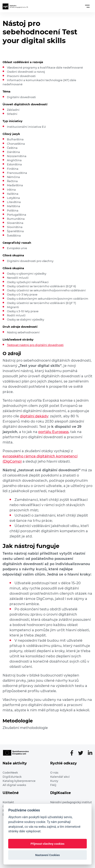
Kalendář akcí (60, 777)
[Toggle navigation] (87, 6)
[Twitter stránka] (82, 753)
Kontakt (8, 802)
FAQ (53, 785)
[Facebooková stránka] (73, 753)
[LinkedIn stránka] (90, 753)
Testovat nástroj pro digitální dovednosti (35, 345)
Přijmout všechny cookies (47, 844)
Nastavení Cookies (48, 855)
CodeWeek (10, 773)
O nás (54, 773)
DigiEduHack (12, 777)
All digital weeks (14, 785)
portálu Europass (53, 432)
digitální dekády (34, 416)
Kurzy (54, 781)
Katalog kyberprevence (19, 781)
